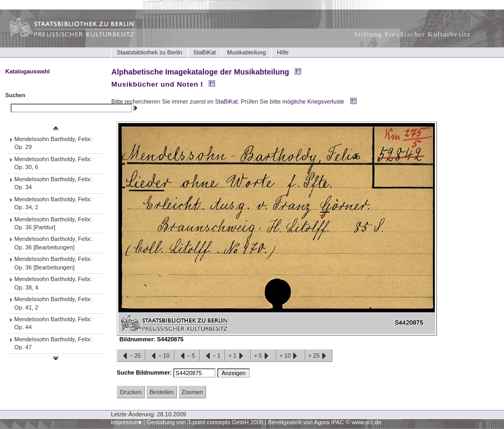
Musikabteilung (247, 52)
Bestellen (161, 392)
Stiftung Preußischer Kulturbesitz (412, 34)
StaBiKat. (227, 101)
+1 (238, 356)
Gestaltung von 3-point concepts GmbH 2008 (205, 422)
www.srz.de (366, 422)
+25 (319, 356)
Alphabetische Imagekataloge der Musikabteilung (200, 72)
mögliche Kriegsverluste (314, 101)
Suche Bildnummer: (145, 372)
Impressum (125, 422)
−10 (160, 356)
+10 (291, 356)
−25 (131, 356)
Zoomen (192, 392)
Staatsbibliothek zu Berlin (150, 52)
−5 (187, 356)
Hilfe (283, 52)
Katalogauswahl (27, 71)
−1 (212, 356)
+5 (264, 356)
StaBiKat (205, 52)
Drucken (131, 392)
